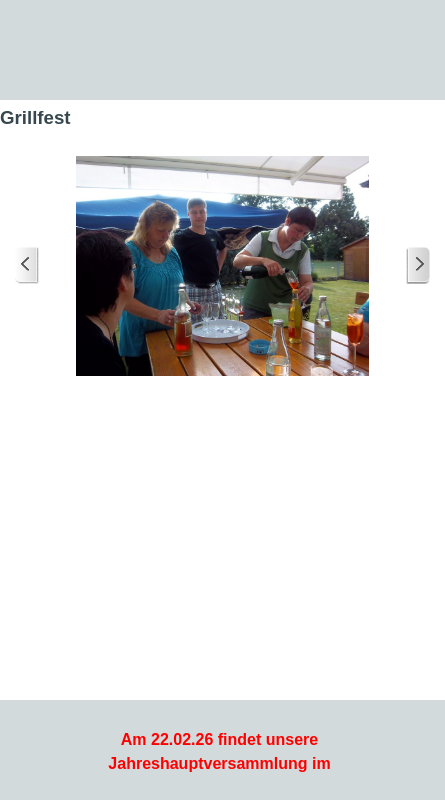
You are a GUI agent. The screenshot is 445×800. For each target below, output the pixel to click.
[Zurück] (27, 265)
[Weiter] (418, 265)
